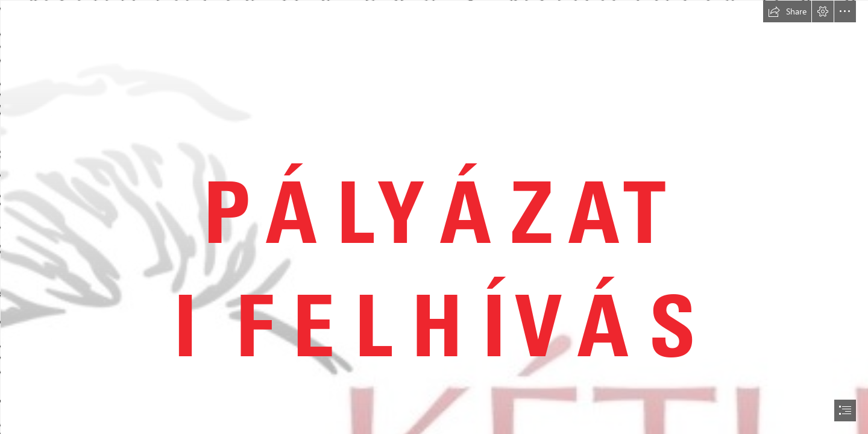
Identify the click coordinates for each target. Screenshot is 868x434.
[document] (434, 217)
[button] (787, 11)
